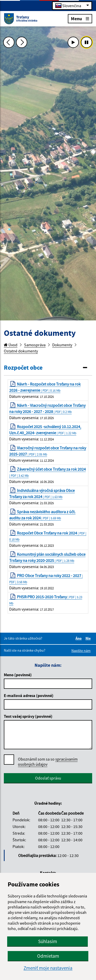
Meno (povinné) (18, 675)
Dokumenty (62, 345)
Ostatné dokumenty (21, 351)
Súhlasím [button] (48, 941)
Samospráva (35, 345)
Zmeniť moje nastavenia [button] (48, 968)
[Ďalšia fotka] (22, 42)
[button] (48, 368)
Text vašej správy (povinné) (28, 716)
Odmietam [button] (48, 956)
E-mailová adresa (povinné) (29, 695)
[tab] (48, 368)
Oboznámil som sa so (48, 762)
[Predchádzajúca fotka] (9, 42)
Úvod (11, 345)
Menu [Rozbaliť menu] (80, 18)
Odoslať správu (48, 778)
